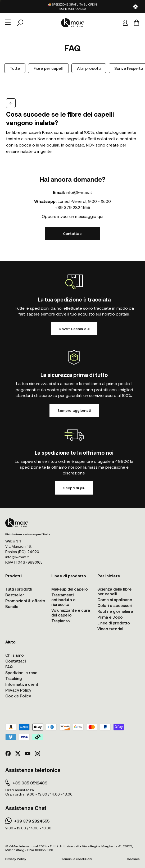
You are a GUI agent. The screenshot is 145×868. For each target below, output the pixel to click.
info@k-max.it (79, 192)
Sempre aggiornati (74, 410)
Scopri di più (74, 488)
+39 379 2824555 (73, 207)
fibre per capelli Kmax (32, 132)
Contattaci (73, 233)
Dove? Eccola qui (74, 329)
